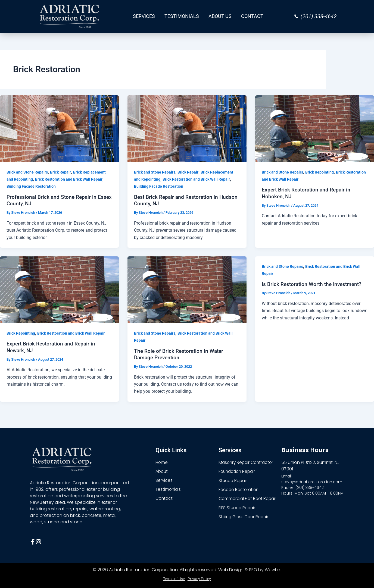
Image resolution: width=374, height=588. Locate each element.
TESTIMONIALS (182, 16)
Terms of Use (174, 579)
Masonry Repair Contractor (247, 462)
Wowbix (273, 570)
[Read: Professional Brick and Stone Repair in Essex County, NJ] (59, 128)
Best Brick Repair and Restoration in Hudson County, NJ (178, 200)
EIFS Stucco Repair (238, 508)
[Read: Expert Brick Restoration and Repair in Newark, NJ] (59, 289)
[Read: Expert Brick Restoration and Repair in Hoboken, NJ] (315, 128)
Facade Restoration (239, 490)
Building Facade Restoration (31, 186)
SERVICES (144, 16)
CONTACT (252, 16)
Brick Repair (60, 172)
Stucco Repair (233, 480)
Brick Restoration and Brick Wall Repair (69, 179)
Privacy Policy (199, 579)
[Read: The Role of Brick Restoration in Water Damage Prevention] (187, 289)
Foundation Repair (238, 471)
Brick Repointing (320, 172)
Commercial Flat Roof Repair (248, 499)
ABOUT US (220, 16)
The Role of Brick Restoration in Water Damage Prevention (180, 354)
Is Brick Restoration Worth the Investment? (314, 284)
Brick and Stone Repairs (27, 172)
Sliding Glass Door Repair (245, 517)
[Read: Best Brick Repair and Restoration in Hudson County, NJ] (187, 128)
